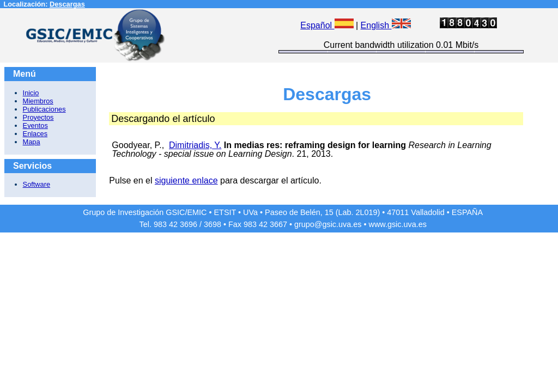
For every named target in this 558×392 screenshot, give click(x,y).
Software (37, 184)
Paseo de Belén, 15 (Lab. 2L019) (322, 212)
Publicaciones (44, 109)
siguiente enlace (186, 180)
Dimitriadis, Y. (195, 145)
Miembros (38, 101)
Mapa (32, 142)
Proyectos (38, 117)
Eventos (35, 125)
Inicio (31, 93)
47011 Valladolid (416, 212)
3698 (213, 224)
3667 (278, 224)
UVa (250, 212)
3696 (189, 224)
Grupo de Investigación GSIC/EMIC (145, 212)
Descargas (67, 4)
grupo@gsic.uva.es (328, 224)
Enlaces (35, 134)
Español (327, 25)
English (386, 25)
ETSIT (225, 212)
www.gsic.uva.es (398, 224)
